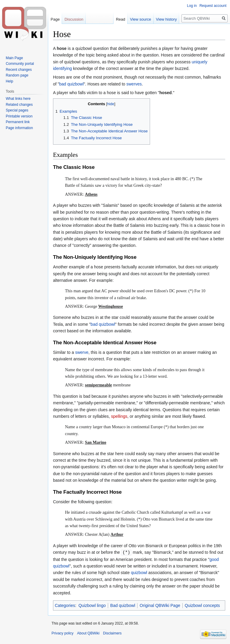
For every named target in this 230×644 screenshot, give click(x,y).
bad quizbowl (72, 84)
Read (121, 19)
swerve (82, 352)
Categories (65, 605)
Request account (213, 6)
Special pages (17, 110)
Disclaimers (112, 633)
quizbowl (139, 572)
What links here (18, 99)
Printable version (19, 116)
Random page (17, 75)
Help (9, 81)
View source (141, 19)
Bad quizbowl (123, 605)
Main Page (14, 58)
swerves (134, 84)
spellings (119, 416)
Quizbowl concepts (202, 605)
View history (167, 19)
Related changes (19, 105)
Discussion (74, 19)
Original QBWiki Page (160, 605)
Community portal (20, 64)
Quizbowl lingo (92, 605)
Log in (192, 6)
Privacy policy (62, 633)
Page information (19, 128)
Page (55, 19)
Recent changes (19, 70)
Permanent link (18, 122)
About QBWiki (88, 633)
